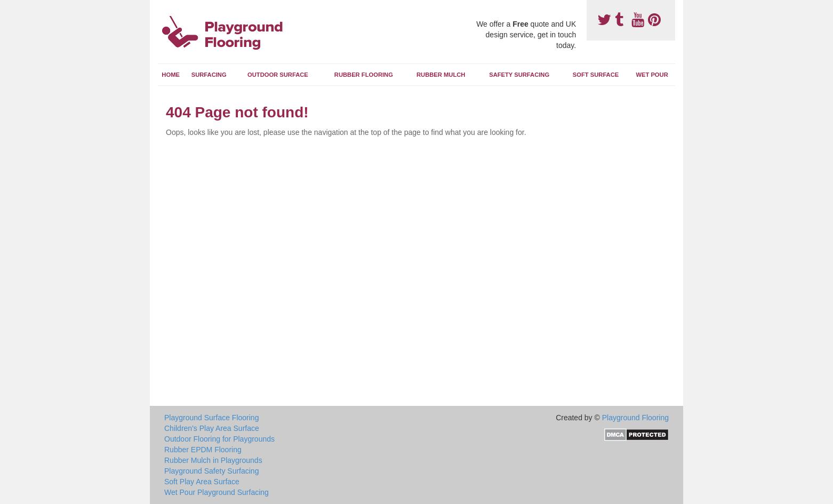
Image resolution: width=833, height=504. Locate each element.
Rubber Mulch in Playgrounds (213, 460)
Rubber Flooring (364, 75)
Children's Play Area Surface (212, 428)
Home (171, 75)
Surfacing (209, 75)
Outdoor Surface (278, 75)
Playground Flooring (635, 418)
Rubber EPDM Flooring (203, 450)
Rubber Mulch (441, 75)
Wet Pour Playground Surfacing (217, 492)
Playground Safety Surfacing (211, 471)
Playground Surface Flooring (211, 418)
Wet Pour (652, 75)
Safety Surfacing (519, 75)
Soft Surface (596, 75)
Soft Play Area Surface (202, 482)
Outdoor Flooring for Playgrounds (219, 439)
